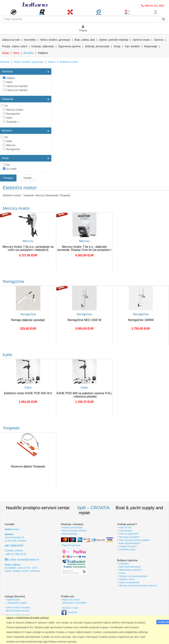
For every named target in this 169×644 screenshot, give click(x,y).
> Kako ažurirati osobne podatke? (134, 540)
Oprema (159, 40)
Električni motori (69, 62)
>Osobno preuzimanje (72, 528)
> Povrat (121, 573)
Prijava (83, 29)
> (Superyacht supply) (16, 603)
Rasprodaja (151, 46)
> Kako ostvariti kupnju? (129, 543)
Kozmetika (30, 40)
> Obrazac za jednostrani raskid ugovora (137, 586)
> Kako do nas (124, 528)
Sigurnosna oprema (69, 46)
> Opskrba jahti (12, 600)
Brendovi (29, 53)
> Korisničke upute (126, 550)
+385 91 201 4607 (153, 6)
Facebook (69, 612)
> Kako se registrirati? (128, 534)
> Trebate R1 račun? (127, 546)
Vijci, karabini (132, 46)
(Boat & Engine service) (18, 611)
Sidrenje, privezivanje (97, 46)
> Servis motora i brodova (17, 608)
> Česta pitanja (124, 531)
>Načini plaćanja (69, 534)
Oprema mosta (141, 40)
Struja (117, 46)
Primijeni (8, 178)
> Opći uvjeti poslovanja (129, 567)
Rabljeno (43, 53)
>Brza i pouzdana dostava (74, 531)
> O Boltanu (123, 564)
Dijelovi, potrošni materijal (114, 40)
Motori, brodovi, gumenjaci (55, 40)
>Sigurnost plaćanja (71, 545)
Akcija (5, 53)
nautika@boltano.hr (28, 560)
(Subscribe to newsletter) (74, 603)
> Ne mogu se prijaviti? (128, 537)
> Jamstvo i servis (126, 579)
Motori (52, 62)
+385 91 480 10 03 (15, 554)
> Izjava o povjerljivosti (128, 582)
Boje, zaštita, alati (85, 40)
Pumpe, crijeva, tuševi (15, 46)
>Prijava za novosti (70, 600)
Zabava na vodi (11, 40)
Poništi (27, 178)
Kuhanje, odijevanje (43, 46)
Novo (16, 53)
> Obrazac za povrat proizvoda (132, 576)
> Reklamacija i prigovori (129, 570)
